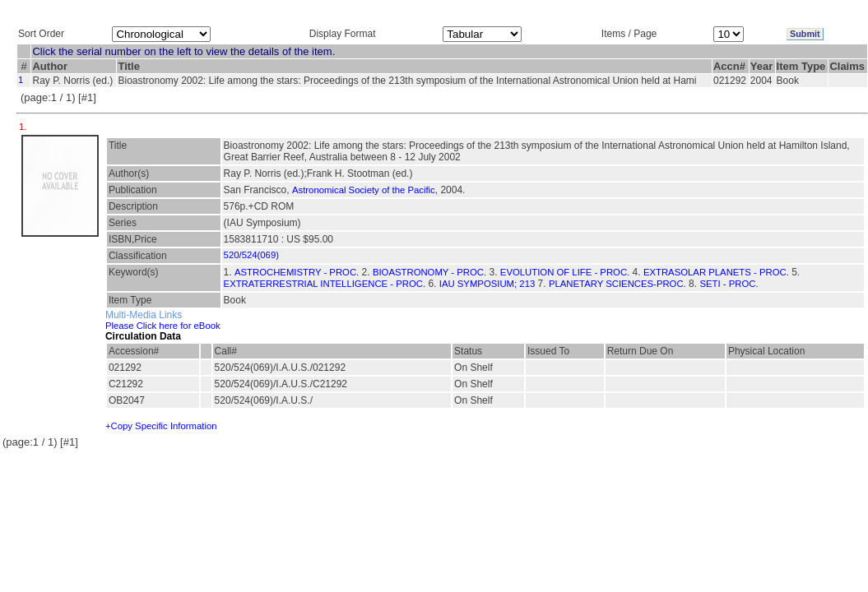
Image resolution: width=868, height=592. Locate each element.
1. (24, 127)
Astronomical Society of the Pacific (364, 190)
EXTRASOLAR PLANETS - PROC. (716, 272)
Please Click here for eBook (163, 326)
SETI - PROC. (729, 284)
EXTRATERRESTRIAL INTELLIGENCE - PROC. (325, 284)
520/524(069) (251, 255)
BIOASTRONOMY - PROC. (429, 272)
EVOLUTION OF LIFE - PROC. (565, 272)
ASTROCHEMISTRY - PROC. (297, 272)
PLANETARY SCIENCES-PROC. (617, 284)
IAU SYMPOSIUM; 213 (487, 284)
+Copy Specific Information (161, 426)
